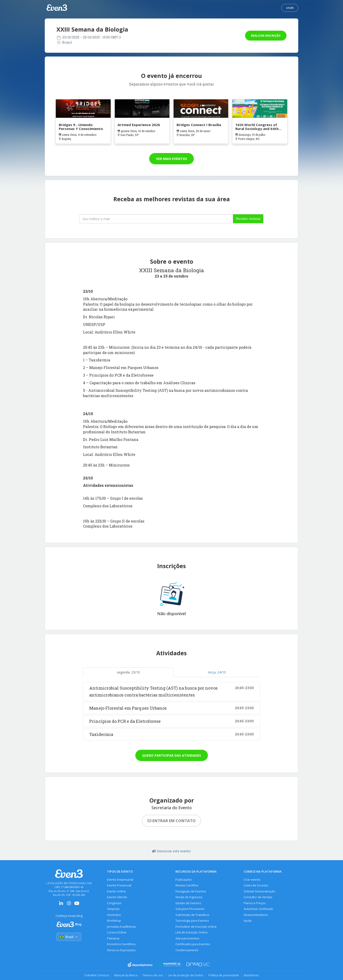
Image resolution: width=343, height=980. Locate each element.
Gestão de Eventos (188, 903)
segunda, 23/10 (128, 672)
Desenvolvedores (256, 915)
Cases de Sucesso (256, 885)
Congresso (114, 903)
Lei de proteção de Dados (186, 975)
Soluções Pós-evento (190, 909)
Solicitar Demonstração (259, 891)
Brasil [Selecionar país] (69, 937)
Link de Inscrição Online (192, 932)
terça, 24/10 (217, 672)
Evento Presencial (119, 885)
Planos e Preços (255, 903)
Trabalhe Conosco (97, 975)
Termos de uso (153, 975)
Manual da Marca (126, 975)
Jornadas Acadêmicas (121, 927)
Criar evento (252, 880)
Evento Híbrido (117, 897)
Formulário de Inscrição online (196, 927)
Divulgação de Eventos (191, 891)
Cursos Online (117, 932)
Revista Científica (187, 885)
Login (290, 8)
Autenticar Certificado (258, 909)
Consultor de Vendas (258, 897)
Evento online (116, 891)
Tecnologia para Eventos (192, 921)
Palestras (113, 938)
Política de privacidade (224, 975)
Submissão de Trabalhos (192, 915)
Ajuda (248, 921)
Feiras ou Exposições (121, 950)
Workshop (114, 921)
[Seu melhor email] (156, 219)
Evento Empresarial (120, 880)
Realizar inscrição (266, 36)
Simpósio (113, 909)
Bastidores (251, 975)
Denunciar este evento (171, 851)
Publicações (184, 880)
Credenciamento (187, 950)
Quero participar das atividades (172, 755)
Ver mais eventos (171, 159)
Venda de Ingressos (189, 897)
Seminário (114, 915)
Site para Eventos (187, 938)
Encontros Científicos (121, 944)
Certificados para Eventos (193, 944)
